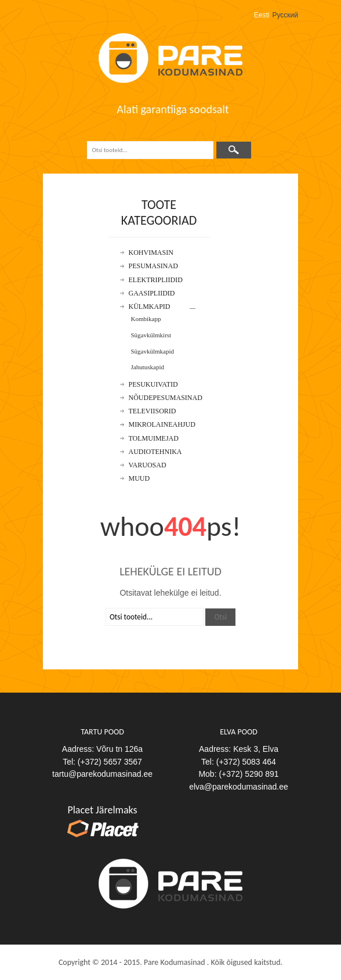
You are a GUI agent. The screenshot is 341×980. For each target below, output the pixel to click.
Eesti (262, 15)
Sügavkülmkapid (153, 351)
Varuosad (148, 465)
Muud (139, 479)
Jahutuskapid (148, 367)
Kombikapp (146, 319)
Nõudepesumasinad (166, 398)
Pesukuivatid (153, 385)
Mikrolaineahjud (162, 425)
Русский (285, 15)
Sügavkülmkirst (151, 335)
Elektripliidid (156, 280)
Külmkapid (150, 307)
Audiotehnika (155, 452)
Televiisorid (153, 411)
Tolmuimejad (154, 439)
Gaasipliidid (152, 293)
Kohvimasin (151, 253)
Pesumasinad (153, 266)
